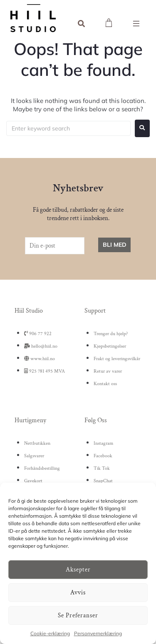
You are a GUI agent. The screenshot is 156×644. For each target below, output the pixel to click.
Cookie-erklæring (50, 633)
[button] (136, 24)
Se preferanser (78, 615)
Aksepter (78, 570)
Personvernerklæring (98, 633)
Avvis (78, 593)
